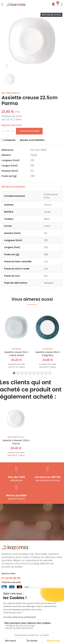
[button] (14, 373)
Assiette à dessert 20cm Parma (16, 442)
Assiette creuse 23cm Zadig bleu (48, 354)
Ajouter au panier (29, 131)
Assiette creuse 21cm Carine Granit (16, 354)
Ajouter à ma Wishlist (32, 140)
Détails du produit (13, 187)
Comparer (10, 140)
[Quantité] (8, 131)
